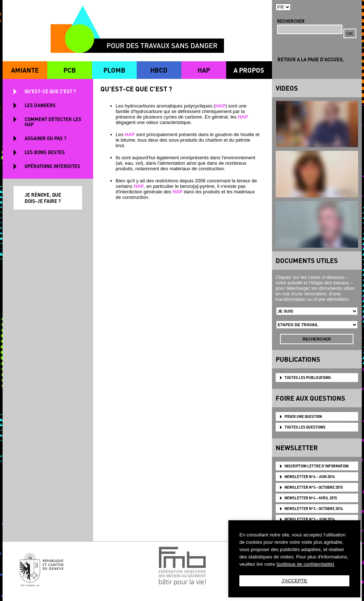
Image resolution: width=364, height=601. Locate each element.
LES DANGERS (40, 105)
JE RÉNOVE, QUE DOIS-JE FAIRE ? (43, 198)
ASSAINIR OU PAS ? (45, 138)
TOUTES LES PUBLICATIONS (308, 378)
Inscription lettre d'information (317, 466)
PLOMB (114, 70)
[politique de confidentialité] (305, 564)
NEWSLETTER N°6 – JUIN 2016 (310, 477)
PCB (70, 70)
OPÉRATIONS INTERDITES (52, 166)
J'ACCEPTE (294, 581)
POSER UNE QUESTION (303, 416)
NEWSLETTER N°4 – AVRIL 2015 (311, 498)
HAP (204, 70)
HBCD (159, 70)
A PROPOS (249, 70)
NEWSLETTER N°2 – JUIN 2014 (310, 519)
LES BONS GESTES (45, 152)
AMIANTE (25, 70)
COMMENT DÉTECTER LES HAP (53, 122)
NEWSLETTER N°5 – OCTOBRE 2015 (314, 487)
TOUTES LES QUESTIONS (305, 427)
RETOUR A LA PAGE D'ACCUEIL (310, 59)
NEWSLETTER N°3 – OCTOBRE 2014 (314, 509)
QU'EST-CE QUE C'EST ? (50, 91)
